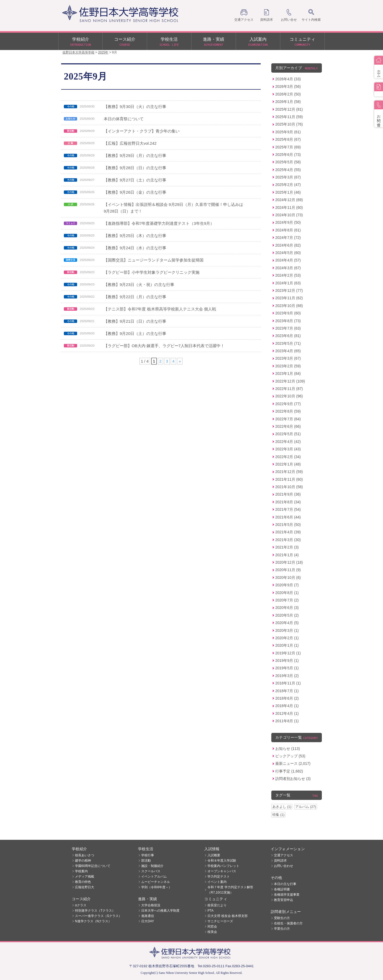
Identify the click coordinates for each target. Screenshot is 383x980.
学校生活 (169, 42)
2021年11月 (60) (289, 479)
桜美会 (212, 932)
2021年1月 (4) (287, 555)
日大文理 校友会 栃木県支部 (228, 916)
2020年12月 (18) (289, 562)
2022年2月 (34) (288, 457)
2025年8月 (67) (288, 139)
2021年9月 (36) (288, 494)
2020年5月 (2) (287, 615)
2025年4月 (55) (288, 170)
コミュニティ (302, 42)
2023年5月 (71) (288, 343)
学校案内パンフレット (223, 866)
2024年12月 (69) (289, 200)
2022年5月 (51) (288, 434)
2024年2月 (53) (288, 275)
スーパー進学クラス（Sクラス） (98, 916)
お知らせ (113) (288, 749)
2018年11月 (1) (288, 683)
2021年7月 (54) (288, 509)
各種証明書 (282, 889)
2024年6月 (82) (288, 245)
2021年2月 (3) (287, 547)
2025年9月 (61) (288, 132)
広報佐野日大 (85, 887)
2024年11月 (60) (289, 207)
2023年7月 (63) (288, 328)
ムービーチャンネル (156, 882)
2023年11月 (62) (289, 298)
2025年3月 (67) (288, 177)
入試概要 (214, 855)
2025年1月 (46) (288, 192)
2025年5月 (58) (288, 162)
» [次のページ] (180, 361)
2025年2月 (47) (288, 185)
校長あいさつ (85, 855)
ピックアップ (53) (290, 756)
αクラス (81, 905)
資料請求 (280, 861)
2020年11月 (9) (288, 570)
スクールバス (151, 871)
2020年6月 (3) (287, 608)
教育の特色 (83, 882)
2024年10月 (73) (289, 215)
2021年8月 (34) (288, 502)
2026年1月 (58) (288, 102)
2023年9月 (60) (288, 313)
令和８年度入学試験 (222, 861)
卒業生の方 (282, 929)
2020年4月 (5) (287, 623)
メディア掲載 (85, 877)
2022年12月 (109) (290, 381)
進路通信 (148, 916)
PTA (210, 911)
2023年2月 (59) (288, 366)
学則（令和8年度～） (157, 887)
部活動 (146, 861)
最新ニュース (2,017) (293, 763)
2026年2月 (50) (288, 94)
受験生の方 (282, 918)
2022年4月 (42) (288, 442)
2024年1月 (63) (288, 283)
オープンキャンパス (222, 871)
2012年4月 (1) (287, 713)
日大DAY (148, 921)
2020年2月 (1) (287, 638)
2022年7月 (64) (288, 419)
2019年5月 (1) (287, 668)
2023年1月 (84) (288, 373)
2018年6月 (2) (287, 698)
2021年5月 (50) (288, 525)
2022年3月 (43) (288, 449)
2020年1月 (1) (287, 645)
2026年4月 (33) (288, 79)
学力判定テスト (219, 877)
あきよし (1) (282, 807)
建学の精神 (83, 861)
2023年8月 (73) (288, 321)
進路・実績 (214, 42)
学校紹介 (80, 42)
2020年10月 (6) (288, 578)
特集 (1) (278, 815)
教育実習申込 (284, 900)
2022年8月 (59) (288, 411)
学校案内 (81, 871)
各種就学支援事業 (287, 895)
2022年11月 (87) (289, 389)
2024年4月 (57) (288, 260)
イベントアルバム (154, 877)
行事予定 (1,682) (289, 771)
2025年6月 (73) (288, 155)
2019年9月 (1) (287, 661)
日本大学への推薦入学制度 (160, 911)
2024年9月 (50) (288, 222)
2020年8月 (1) (287, 593)
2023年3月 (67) (288, 358)
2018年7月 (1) (287, 691)
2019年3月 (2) (287, 676)
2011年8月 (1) (287, 721)
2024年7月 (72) (288, 238)
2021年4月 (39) (288, 532)
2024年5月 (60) (288, 253)
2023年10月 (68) (289, 306)
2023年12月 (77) (289, 290)
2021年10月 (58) (289, 487)
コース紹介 (125, 42)
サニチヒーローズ (220, 921)
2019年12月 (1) (288, 653)
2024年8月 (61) (288, 230)
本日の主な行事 (285, 884)
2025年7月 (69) (288, 147)
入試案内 (258, 42)
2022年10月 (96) (289, 396)
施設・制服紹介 (152, 866)
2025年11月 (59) (289, 117)
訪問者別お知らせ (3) (293, 779)
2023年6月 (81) (288, 336)
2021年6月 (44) (288, 517)
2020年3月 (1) (287, 630)
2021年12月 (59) (289, 472)
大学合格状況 (151, 905)
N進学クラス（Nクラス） (93, 921)
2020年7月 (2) (287, 600)
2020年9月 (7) (287, 585)
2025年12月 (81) (289, 109)
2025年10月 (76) (289, 124)
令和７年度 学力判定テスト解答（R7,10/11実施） (230, 890)
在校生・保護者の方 (288, 923)
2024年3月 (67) (288, 268)
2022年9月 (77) (288, 404)
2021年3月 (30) (288, 540)
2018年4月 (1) (287, 706)
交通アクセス (284, 855)
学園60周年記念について (93, 866)
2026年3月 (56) (288, 86)
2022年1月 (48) (288, 464)
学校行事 (148, 855)
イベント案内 (217, 882)
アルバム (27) (306, 807)
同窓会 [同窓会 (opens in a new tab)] (212, 927)
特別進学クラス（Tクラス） (95, 911)
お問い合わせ (284, 866)
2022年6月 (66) (288, 426)
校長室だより (217, 905)
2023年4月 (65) (288, 351)
